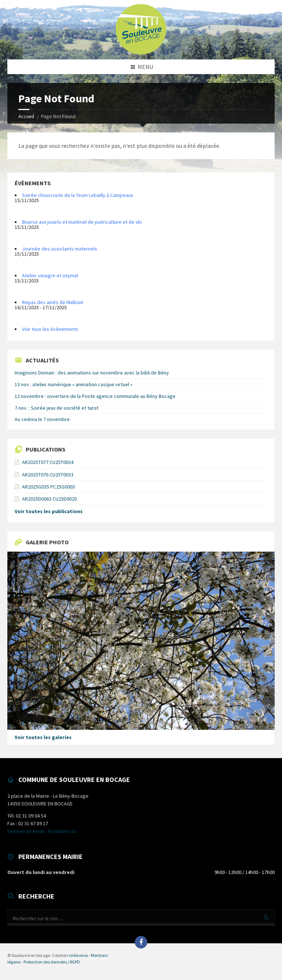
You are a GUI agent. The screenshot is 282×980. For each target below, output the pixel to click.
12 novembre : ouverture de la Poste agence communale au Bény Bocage (95, 396)
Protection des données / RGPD (52, 962)
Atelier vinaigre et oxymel (50, 275)
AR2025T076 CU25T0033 (48, 475)
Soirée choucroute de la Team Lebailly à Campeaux (77, 195)
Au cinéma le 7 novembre (42, 419)
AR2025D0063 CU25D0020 (49, 499)
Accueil (26, 116)
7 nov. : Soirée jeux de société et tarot (57, 408)
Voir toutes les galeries (43, 737)
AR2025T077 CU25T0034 (48, 462)
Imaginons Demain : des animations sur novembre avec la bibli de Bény (92, 373)
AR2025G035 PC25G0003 (48, 487)
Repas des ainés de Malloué (53, 302)
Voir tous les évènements (50, 329)
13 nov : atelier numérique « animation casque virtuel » (74, 384)
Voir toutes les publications (49, 511)
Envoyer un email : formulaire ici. (42, 831)
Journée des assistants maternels (60, 249)
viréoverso (78, 955)
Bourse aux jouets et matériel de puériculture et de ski (82, 222)
